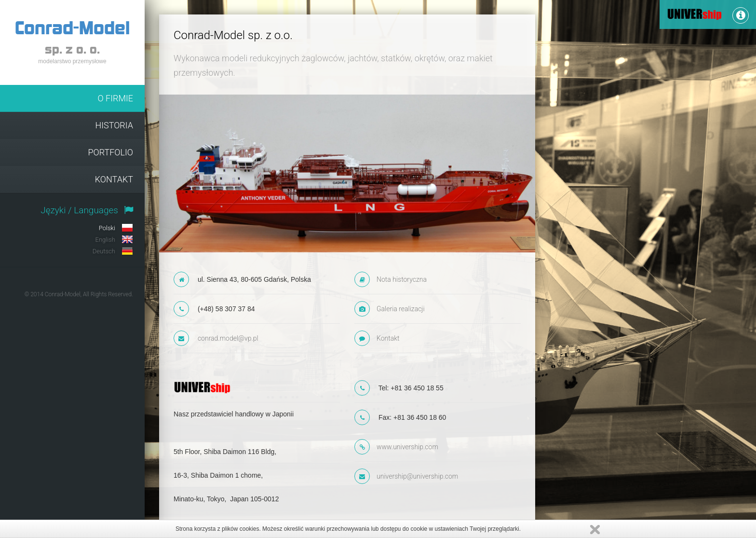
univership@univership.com (417, 476)
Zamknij (595, 530)
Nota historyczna (402, 279)
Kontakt (388, 338)
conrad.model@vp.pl (228, 338)
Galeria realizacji (401, 309)
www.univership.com (407, 447)
